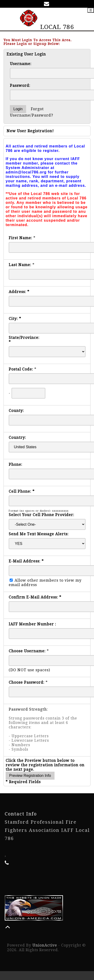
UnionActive (45, 945)
